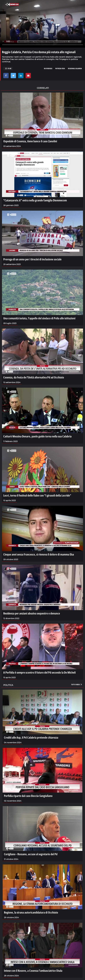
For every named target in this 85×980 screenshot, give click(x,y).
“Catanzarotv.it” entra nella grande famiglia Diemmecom (35, 200)
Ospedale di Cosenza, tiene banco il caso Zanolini (30, 141)
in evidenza (48, 68)
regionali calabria (75, 68)
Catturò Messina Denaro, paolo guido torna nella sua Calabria (37, 436)
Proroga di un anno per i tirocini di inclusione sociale (32, 259)
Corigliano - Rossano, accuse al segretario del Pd (31, 854)
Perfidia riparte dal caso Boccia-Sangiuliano (28, 796)
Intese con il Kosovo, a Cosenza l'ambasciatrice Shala (33, 971)
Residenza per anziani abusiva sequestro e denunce (32, 613)
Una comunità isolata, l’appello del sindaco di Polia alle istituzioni (39, 318)
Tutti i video (77, 684)
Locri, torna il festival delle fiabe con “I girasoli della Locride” (37, 495)
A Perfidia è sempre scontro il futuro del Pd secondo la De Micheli (39, 672)
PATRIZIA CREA (60, 68)
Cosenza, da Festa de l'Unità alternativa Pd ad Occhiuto (34, 377)
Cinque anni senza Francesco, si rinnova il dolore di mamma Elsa (39, 554)
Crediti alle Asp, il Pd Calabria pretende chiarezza (31, 737)
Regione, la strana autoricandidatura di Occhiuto (31, 912)
